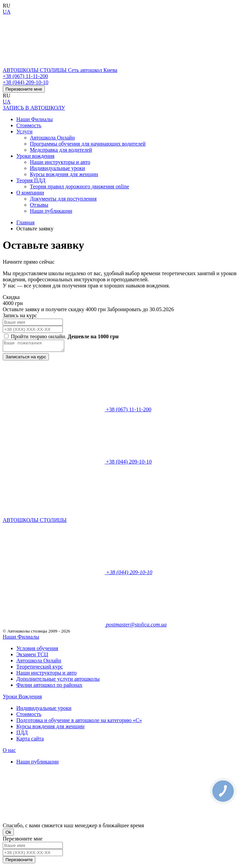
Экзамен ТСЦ (32, 656)
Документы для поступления (63, 199)
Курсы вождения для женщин (64, 174)
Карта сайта (30, 741)
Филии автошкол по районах (49, 687)
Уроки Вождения (22, 699)
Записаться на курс (26, 359)
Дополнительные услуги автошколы (58, 681)
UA (7, 12)
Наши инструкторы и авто (60, 162)
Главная (25, 222)
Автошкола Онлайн (52, 138)
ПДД (22, 734)
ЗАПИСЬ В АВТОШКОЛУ (34, 108)
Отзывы (39, 205)
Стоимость (29, 125)
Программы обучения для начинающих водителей (88, 144)
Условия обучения (37, 650)
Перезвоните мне (24, 89)
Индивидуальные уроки (57, 168)
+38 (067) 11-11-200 (25, 76)
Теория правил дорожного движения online (80, 186)
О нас (9, 752)
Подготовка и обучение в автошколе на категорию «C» (79, 722)
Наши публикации (51, 211)
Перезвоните (19, 862)
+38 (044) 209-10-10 (25, 82)
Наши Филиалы (34, 119)
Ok (8, 834)
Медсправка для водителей (61, 150)
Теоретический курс (40, 669)
